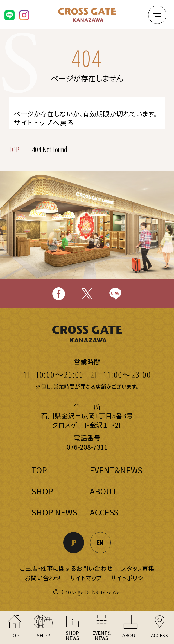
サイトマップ (86, 578)
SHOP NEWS (54, 512)
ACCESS (104, 512)
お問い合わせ (43, 578)
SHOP (42, 491)
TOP (14, 149)
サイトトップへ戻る (44, 123)
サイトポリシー (130, 578)
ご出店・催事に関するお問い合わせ (66, 568)
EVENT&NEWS (116, 470)
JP (74, 542)
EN (100, 542)
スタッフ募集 (138, 568)
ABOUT (103, 491)
